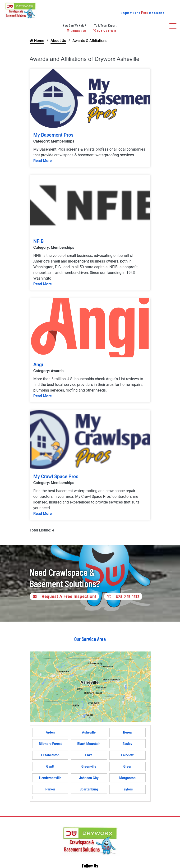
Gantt (50, 766)
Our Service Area (90, 639)
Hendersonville (50, 778)
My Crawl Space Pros (56, 476)
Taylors (127, 789)
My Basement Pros (53, 135)
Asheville (89, 732)
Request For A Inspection (143, 13)
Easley (127, 744)
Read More (43, 161)
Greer (127, 766)
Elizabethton (50, 755)
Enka (89, 755)
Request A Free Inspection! (63, 596)
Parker (50, 789)
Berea (127, 732)
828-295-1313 (105, 30)
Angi (38, 365)
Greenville (89, 766)
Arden (50, 732)
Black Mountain (89, 744)
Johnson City (89, 778)
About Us (58, 41)
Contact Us (76, 30)
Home (37, 41)
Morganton (127, 778)
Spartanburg (89, 789)
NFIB (39, 241)
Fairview (127, 755)
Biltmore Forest (50, 744)
